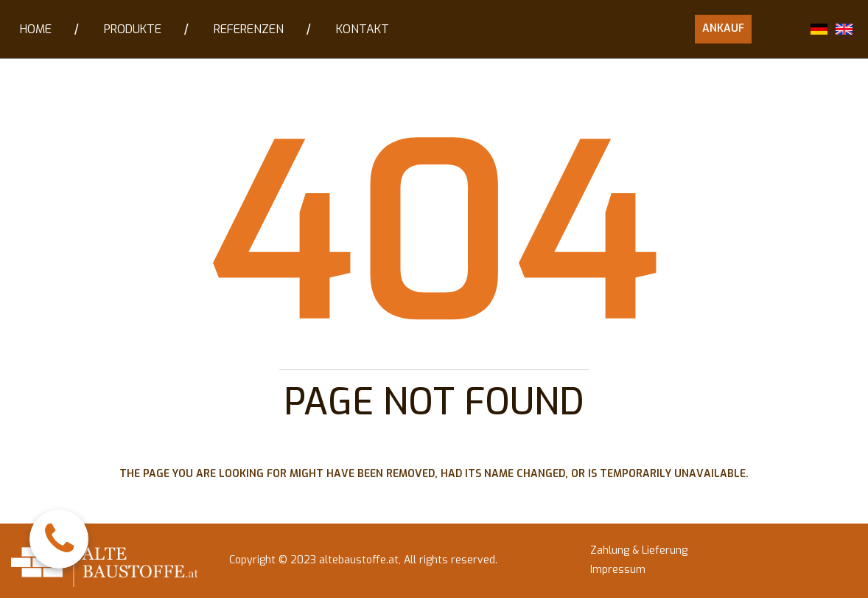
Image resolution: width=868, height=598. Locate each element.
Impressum (618, 570)
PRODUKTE (133, 29)
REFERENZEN (249, 29)
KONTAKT (363, 29)
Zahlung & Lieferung (639, 550)
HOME (36, 29)
